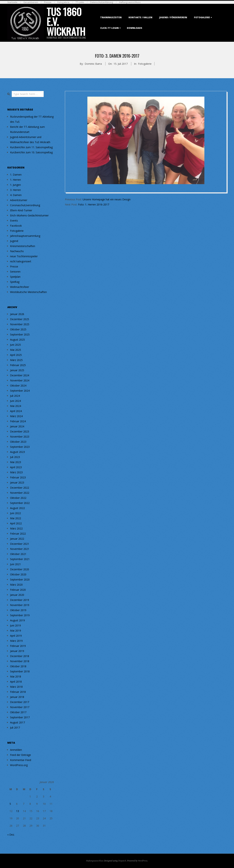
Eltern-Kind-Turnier (21, 210)
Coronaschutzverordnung (25, 205)
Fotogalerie (63, 2)
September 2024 (20, 391)
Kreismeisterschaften (23, 246)
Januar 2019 (17, 651)
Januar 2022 (17, 539)
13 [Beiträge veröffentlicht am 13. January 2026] (18, 811)
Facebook (16, 226)
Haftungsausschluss (130, 2)
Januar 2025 (17, 370)
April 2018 (16, 682)
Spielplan (15, 277)
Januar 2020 (17, 595)
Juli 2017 (15, 728)
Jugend (14, 241)
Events (14, 221)
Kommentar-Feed (21, 760)
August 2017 (17, 722)
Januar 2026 (17, 314)
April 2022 (16, 523)
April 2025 (16, 355)
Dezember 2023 (20, 431)
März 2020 (16, 585)
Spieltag (15, 282)
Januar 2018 (17, 697)
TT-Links (80, 2)
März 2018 (16, 687)
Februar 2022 (18, 534)
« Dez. (11, 835)
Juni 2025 (15, 345)
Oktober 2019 (18, 610)
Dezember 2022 (20, 488)
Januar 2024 (17, 426)
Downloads (135, 28)
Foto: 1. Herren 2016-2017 (94, 204)
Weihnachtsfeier (20, 287)
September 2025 (20, 334)
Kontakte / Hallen (140, 17)
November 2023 (20, 437)
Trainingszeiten (111, 17)
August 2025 (17, 340)
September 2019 (20, 615)
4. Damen (16, 195)
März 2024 (16, 416)
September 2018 (20, 671)
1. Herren (15, 180)
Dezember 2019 (20, 600)
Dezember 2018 (20, 656)
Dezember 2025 (20, 319)
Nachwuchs (17, 251)
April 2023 (16, 467)
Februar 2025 (18, 365)
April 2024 (16, 411)
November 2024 (20, 380)
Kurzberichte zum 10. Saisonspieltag (31, 152)
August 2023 (17, 452)
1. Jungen (15, 185)
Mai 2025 (16, 350)
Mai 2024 (16, 406)
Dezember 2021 (20, 544)
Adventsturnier (19, 200)
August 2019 (17, 620)
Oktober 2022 (18, 498)
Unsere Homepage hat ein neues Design (107, 199)
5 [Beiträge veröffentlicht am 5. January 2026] (10, 804)
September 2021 (20, 559)
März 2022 (16, 528)
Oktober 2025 (18, 329)
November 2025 (20, 324)
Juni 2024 (15, 401)
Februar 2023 (18, 477)
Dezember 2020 (20, 569)
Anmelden (16, 750)
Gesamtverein (31, 2)
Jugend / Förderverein (173, 17)
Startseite (12, 2)
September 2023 (20, 447)
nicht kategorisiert (21, 261)
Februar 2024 (18, 421)
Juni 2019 (15, 625)
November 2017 (20, 707)
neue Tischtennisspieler (24, 256)
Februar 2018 (18, 692)
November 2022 (20, 493)
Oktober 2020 (18, 574)
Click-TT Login (109, 28)
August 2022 (17, 508)
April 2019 (16, 636)
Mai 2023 (16, 462)
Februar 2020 (18, 590)
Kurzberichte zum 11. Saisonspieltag (31, 147)
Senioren (15, 272)
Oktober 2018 (18, 666)
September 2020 (20, 579)
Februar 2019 (18, 646)
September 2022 (20, 503)
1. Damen (16, 175)
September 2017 (20, 717)
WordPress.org (19, 765)
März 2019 (16, 641)
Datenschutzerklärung (102, 2)
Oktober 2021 (18, 554)
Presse (48, 2)
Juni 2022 (15, 513)
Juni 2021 (15, 564)
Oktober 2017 (18, 712)
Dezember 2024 (20, 375)
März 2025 (16, 360)
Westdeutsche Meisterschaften (28, 292)
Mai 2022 (16, 518)
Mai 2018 (16, 676)
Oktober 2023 (18, 442)
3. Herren (15, 190)
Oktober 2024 (18, 386)
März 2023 (16, 472)
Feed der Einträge (20, 755)
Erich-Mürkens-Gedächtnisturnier (29, 215)
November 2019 (20, 605)
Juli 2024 (15, 396)
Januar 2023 (17, 482)
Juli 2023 (15, 457)
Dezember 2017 (20, 702)
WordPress (143, 861)
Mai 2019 (16, 631)
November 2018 (20, 661)
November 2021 (20, 549)
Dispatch (122, 861)
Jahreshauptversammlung (25, 236)
